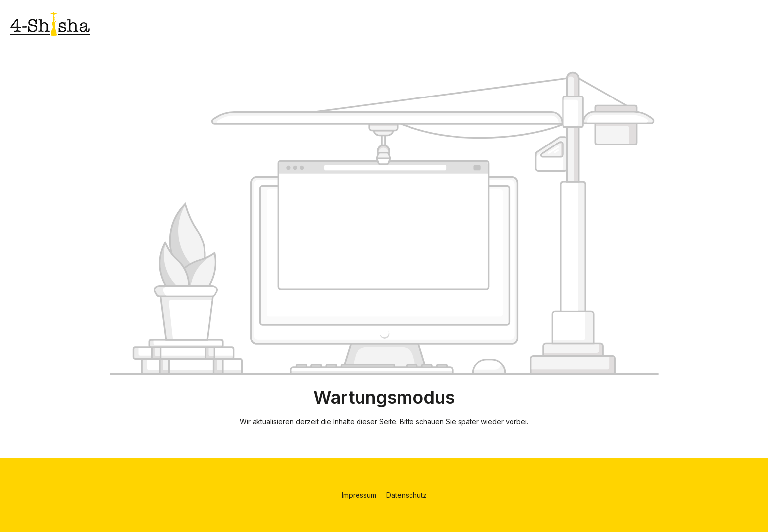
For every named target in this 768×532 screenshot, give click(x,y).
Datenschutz (407, 495)
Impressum (360, 495)
